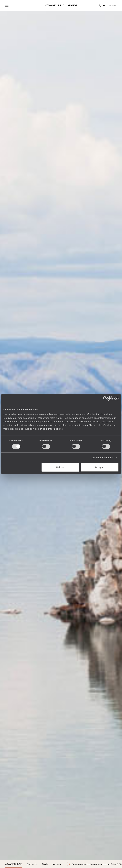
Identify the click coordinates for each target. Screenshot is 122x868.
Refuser (60, 467)
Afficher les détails (102, 458)
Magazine (57, 864)
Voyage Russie (13, 864)
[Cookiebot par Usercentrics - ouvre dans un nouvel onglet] (105, 398)
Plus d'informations (52, 429)
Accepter (100, 467)
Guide (45, 864)
